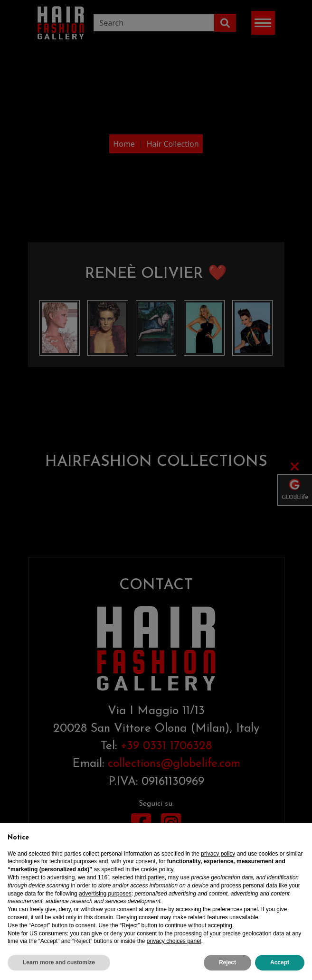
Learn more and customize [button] (59, 963)
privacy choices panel (174, 942)
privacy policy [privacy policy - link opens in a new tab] (218, 854)
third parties (150, 877)
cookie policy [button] (157, 870)
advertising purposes (105, 894)
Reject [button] (227, 963)
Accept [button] (280, 963)
